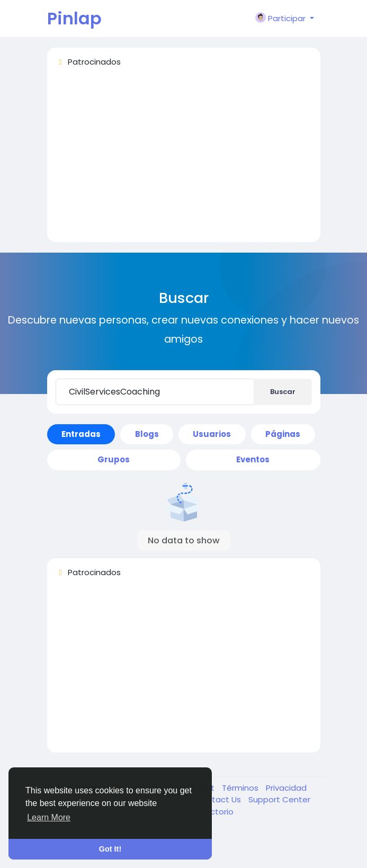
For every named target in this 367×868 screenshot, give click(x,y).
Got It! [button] (110, 849)
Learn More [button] (49, 817)
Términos (241, 788)
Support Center (279, 799)
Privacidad (286, 788)
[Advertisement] (184, 159)
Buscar (283, 392)
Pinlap (74, 18)
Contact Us (219, 799)
